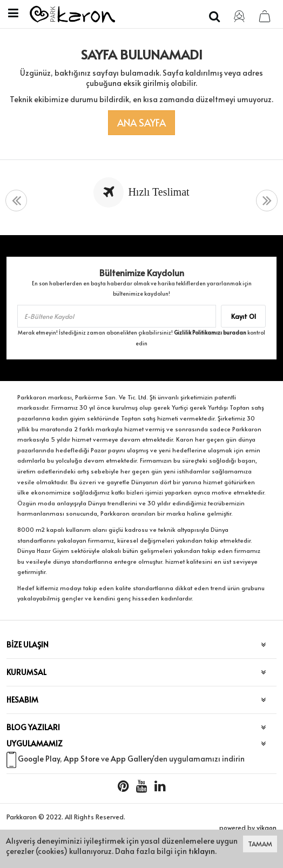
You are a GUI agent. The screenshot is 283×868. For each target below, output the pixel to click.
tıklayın (202, 851)
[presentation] (16, 201)
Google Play (39, 759)
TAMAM (260, 844)
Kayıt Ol (244, 316)
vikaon (267, 827)
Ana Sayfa (141, 122)
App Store (82, 759)
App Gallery (132, 759)
